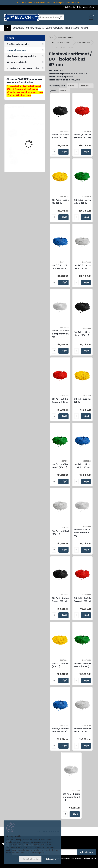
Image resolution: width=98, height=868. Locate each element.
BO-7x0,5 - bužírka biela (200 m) (83, 267)
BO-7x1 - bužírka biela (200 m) (62, 533)
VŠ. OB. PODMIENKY (54, 28)
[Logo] (22, 17)
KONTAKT (85, 28)
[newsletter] (87, 852)
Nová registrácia (86, 7)
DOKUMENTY (18, 28)
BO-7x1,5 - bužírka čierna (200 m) (61, 600)
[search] (61, 17)
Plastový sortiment (65, 37)
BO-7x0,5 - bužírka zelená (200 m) (83, 202)
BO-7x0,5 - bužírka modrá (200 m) (61, 267)
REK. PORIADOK (72, 28)
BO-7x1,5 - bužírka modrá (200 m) (61, 730)
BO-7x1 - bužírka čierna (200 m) (82, 334)
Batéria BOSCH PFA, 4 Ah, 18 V (32, 134)
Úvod (51, 37)
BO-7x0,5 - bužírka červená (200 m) (83, 136)
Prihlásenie (70, 7)
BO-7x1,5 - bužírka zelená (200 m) (83, 665)
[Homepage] (8, 28)
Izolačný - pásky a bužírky (62, 42)
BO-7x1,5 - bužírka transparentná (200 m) (73, 797)
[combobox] (73, 86)
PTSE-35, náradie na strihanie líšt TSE (30, 117)
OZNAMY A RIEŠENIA (35, 28)
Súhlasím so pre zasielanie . (64, 859)
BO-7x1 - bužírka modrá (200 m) (82, 466)
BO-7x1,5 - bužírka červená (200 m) (83, 600)
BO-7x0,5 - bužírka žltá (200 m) (61, 202)
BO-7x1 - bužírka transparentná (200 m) (84, 533)
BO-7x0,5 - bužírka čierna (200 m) (61, 136)
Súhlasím (51, 859)
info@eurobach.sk (24, 82)
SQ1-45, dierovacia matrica (30, 152)
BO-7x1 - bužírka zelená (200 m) (60, 466)
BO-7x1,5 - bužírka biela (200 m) (83, 730)
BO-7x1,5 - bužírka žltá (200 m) (63, 665)
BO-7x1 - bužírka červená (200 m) (60, 401)
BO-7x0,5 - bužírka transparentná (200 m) (62, 334)
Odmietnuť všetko (30, 859)
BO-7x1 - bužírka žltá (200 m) (84, 401)
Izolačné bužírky (84, 42)
